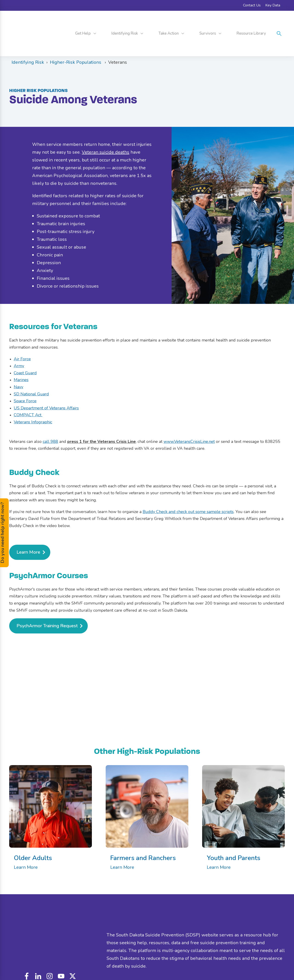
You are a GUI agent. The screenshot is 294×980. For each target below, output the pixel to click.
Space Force (25, 380)
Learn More (26, 847)
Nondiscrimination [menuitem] (141, 959)
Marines (21, 359)
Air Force (22, 338)
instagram (50, 939)
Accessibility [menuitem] (168, 959)
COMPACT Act (28, 394)
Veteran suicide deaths (106, 132)
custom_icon (73, 939)
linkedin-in (38, 939)
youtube (61, 939)
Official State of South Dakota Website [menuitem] (234, 959)
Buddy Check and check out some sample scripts (188, 491)
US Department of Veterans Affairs (46, 388)
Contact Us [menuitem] (252, 5)
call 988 (50, 421)
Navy (18, 366)
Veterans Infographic (33, 402)
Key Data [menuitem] (273, 5)
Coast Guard (25, 353)
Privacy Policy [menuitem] (191, 959)
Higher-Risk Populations (76, 42)
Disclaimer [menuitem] (116, 959)
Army (19, 345)
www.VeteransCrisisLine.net (189, 421)
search (279, 23)
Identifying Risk (28, 42)
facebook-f (27, 939)
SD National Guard (31, 373)
